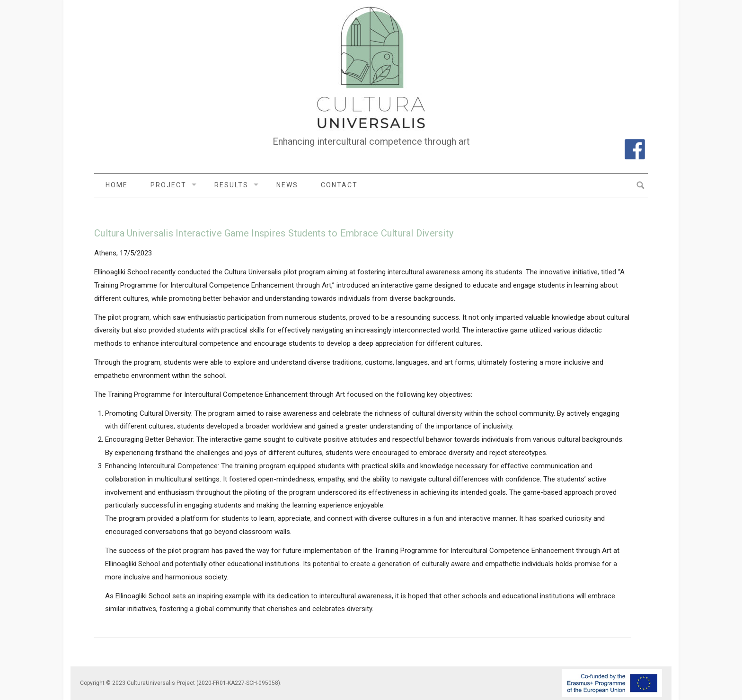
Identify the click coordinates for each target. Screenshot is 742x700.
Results (231, 185)
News (287, 185)
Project (168, 185)
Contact (339, 185)
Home (117, 185)
